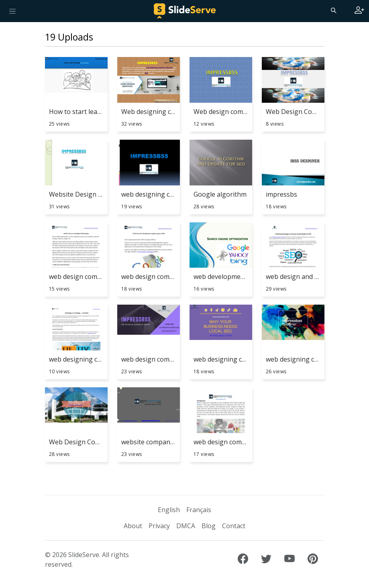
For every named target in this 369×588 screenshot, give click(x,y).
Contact (234, 526)
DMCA (186, 526)
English (169, 510)
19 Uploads (69, 37)
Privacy (159, 526)
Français (199, 510)
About (133, 526)
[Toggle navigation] (12, 11)
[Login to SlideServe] (359, 11)
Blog (209, 526)
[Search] (333, 10)
